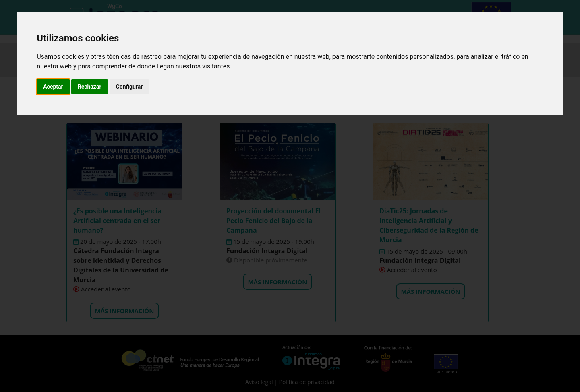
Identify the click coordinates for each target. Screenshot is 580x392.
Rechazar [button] (90, 87)
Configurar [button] (129, 87)
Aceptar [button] (53, 87)
